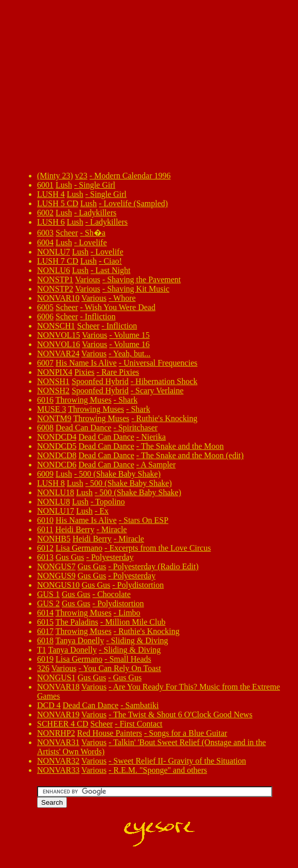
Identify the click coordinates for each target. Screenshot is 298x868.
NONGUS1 (56, 677)
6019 (45, 659)
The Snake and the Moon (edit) (192, 455)
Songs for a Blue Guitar (188, 733)
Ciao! (113, 261)
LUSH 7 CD (58, 261)
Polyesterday (112, 557)
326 (43, 668)
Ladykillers (98, 213)
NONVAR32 (58, 761)
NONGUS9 (56, 576)
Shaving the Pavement (144, 279)
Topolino (110, 502)
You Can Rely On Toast (122, 668)
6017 (45, 631)
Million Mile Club (135, 622)
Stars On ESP (146, 520)
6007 (45, 363)
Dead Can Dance (83, 428)
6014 (45, 613)
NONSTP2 (55, 289)
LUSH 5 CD (58, 203)
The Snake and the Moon (182, 446)
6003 (45, 233)
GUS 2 (48, 603)
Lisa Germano (79, 548)
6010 (45, 520)
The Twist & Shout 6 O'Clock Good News (183, 715)
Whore (125, 298)
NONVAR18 (58, 687)
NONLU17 (56, 511)
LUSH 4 (51, 194)
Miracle (114, 529)
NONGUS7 (56, 566)
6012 (45, 548)
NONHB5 (54, 539)
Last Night (113, 270)
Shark (128, 400)
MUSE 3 (51, 409)
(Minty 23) (55, 176)
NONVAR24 (58, 354)
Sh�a (95, 233)
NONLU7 (54, 252)
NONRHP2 (56, 733)
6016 (45, 400)
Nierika (153, 437)
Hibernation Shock (166, 381)
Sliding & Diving (139, 640)
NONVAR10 (58, 298)
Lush (64, 185)
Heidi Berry (75, 529)
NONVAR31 (58, 742)
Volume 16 (132, 344)
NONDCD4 (57, 437)
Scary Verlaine (159, 391)
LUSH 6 (51, 222)
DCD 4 (49, 705)
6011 (45, 529)
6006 (45, 317)
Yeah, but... (132, 354)
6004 (45, 242)
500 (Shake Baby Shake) (120, 474)
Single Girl (97, 185)
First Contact (141, 724)
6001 (45, 185)
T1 (42, 650)
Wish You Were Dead (120, 307)
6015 (45, 622)
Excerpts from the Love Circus (160, 548)
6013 (45, 557)
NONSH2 (53, 391)
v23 (81, 176)
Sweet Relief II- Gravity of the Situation (180, 761)
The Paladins (77, 622)
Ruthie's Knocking (167, 418)
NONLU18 (56, 492)
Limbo (129, 613)
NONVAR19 (58, 715)
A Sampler (158, 465)
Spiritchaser (138, 428)
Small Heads (130, 659)
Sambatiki (142, 705)
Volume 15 (132, 335)
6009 (45, 474)
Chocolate (114, 594)
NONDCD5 (57, 446)
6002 (45, 213)
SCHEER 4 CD (63, 724)
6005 (45, 307)
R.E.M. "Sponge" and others (160, 770)
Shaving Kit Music (138, 289)
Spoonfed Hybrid (100, 381)
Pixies (84, 372)
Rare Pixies (120, 372)
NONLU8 (54, 502)
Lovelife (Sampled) (136, 203)
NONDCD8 (57, 455)
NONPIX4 (55, 372)
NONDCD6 (57, 465)
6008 (45, 428)
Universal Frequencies (161, 363)
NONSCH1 (56, 326)
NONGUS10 (58, 585)
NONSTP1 (55, 279)
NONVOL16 (59, 344)
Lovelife (93, 242)
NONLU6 (54, 270)
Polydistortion (141, 585)
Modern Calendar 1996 (132, 176)
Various (88, 279)
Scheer (67, 233)
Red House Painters (110, 733)
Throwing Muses (84, 400)
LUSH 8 (51, 483)
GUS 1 (48, 594)
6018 (45, 640)
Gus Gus (70, 557)
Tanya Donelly (80, 640)
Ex (104, 511)
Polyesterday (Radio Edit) (156, 566)
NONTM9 (54, 418)
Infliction (100, 317)
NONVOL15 (59, 335)
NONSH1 (53, 381)
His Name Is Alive (86, 363)
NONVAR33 (58, 770)
